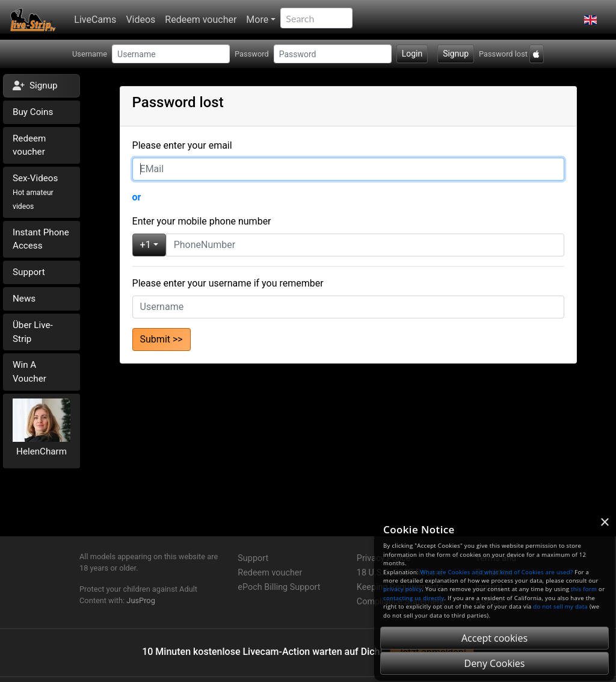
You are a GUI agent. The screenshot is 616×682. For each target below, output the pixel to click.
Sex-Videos (35, 192)
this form (584, 589)
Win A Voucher (29, 372)
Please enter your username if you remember (228, 283)
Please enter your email (182, 145)
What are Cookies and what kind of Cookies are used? (497, 572)
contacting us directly (414, 598)
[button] (590, 20)
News (24, 299)
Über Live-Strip (33, 332)
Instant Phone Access (41, 239)
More (257, 20)
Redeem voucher (201, 20)
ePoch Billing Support (279, 587)
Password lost (503, 54)
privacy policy (402, 589)
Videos (140, 20)
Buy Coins (33, 112)
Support (29, 272)
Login (412, 54)
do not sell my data (560, 606)
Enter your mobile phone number (202, 221)
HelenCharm (42, 451)
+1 (146, 245)
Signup (456, 54)
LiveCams (95, 20)
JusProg (141, 600)
